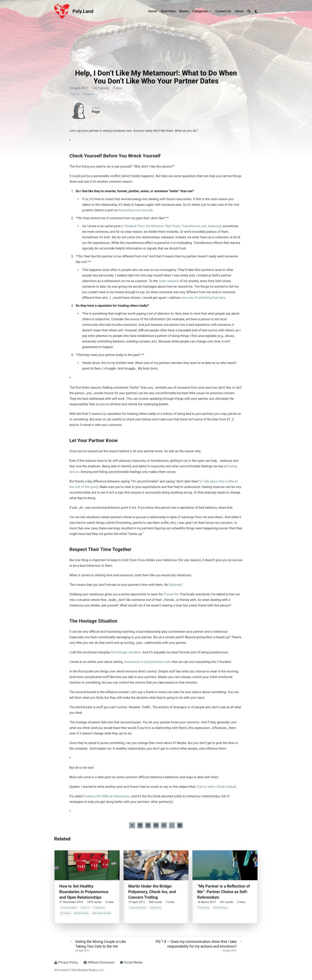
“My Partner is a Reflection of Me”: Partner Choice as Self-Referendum (223, 892)
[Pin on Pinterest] (148, 825)
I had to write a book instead (216, 787)
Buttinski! (176, 585)
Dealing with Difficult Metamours (107, 796)
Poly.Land (83, 11)
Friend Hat (171, 594)
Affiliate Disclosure (99, 962)
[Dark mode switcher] (256, 11)
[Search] (249, 11)
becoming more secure (135, 210)
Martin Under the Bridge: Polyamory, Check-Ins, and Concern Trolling (152, 892)
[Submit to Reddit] (140, 825)
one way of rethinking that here (203, 298)
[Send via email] (164, 825)
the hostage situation (126, 652)
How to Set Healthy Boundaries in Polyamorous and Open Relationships (84, 892)
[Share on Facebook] (156, 825)
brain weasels (169, 281)
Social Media (131, 962)
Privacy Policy (66, 962)
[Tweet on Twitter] (132, 825)
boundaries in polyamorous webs (147, 662)
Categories (200, 11)
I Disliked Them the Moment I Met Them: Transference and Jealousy (171, 226)
